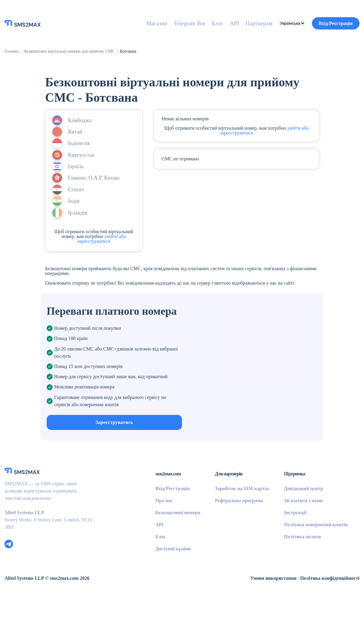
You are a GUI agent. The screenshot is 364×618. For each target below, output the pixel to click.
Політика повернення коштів (312, 542)
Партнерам (249, 23)
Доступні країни (154, 567)
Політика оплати (297, 555)
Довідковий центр (299, 506)
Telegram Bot (173, 23)
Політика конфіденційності (325, 596)
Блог (205, 23)
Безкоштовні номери (160, 530)
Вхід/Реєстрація (332, 23)
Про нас (144, 518)
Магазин (137, 23)
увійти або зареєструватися (95, 241)
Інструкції (289, 530)
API (222, 23)
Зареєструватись (114, 445)
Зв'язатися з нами (299, 518)
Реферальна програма (228, 518)
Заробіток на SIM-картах (231, 506)
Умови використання (261, 596)
